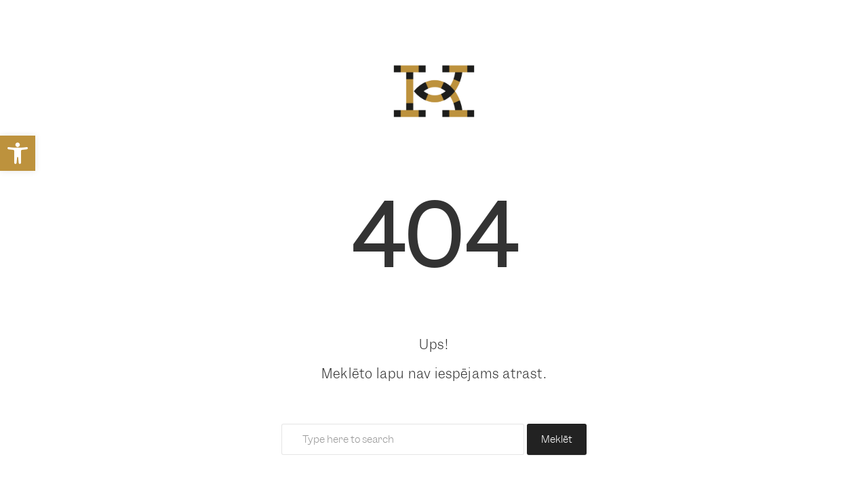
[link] (18, 153)
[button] (24, 475)
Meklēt (557, 439)
